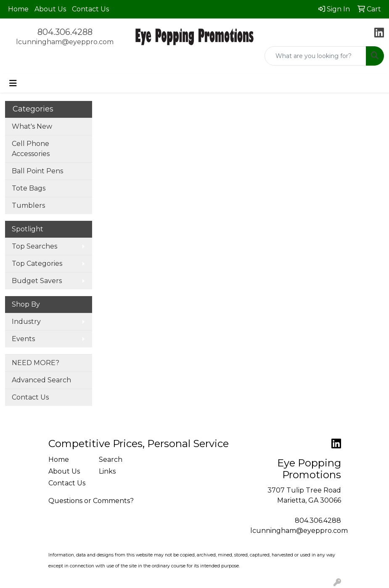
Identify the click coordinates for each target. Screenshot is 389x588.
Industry (26, 322)
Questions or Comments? (91, 501)
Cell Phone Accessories (31, 149)
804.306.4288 (65, 32)
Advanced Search (41, 380)
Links (107, 471)
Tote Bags (29, 188)
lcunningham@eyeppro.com (65, 42)
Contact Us (90, 9)
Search (111, 460)
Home (18, 9)
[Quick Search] (315, 56)
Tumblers (28, 205)
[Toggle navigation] (13, 83)
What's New (32, 126)
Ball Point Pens (37, 171)
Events (23, 339)
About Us (50, 9)
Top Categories (37, 264)
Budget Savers (37, 281)
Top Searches (34, 246)
